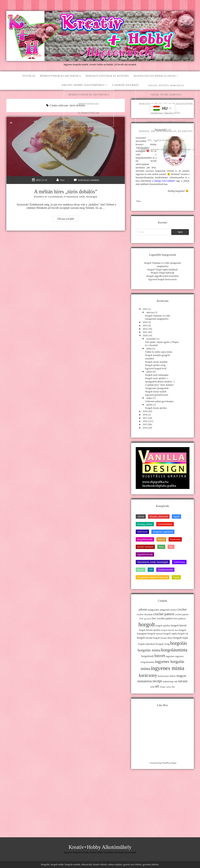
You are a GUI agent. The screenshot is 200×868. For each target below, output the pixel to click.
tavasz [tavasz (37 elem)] (183, 681)
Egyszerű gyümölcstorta (157, 395)
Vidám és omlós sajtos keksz (159, 352)
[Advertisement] (162, 798)
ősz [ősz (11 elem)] (173, 687)
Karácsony (175, 539)
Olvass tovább (68, 219)
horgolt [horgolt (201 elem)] (147, 624)
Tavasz (141, 570)
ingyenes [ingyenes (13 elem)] (170, 656)
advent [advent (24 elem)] (143, 609)
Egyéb (176, 516)
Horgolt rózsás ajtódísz (156, 408)
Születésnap (179, 562)
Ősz (171, 547)
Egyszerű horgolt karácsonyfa (162, 279)
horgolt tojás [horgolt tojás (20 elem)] (181, 638)
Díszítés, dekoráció (159, 516)
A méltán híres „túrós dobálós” (66, 192)
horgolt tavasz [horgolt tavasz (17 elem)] (145, 638)
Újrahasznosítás (165, 570)
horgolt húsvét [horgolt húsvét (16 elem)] (179, 625)
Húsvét (161, 539)
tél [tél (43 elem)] (157, 686)
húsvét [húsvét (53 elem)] (160, 656)
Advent (141, 516)
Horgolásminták (145, 539)
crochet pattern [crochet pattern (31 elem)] (164, 614)
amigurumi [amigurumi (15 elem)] (153, 610)
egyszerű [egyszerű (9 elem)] (147, 619)
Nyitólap (29, 76)
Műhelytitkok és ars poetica (60, 76)
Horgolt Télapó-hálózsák (163, 273)
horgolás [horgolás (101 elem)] (179, 643)
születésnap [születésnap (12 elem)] (168, 681)
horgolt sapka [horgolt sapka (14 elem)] (170, 634)
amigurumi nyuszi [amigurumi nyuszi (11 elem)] (168, 610)
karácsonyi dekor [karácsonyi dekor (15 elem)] (167, 676)
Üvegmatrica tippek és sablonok (153, 577)
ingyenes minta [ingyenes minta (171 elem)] (167, 668)
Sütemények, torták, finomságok (82, 197)
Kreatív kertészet (145, 547)
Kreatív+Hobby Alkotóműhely (83, 85)
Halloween (142, 532)
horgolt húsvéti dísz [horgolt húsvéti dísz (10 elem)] (170, 630)
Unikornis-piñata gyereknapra (159, 401)
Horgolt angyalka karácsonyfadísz (162, 276)
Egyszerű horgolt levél (156, 369)
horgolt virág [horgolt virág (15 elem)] (163, 644)
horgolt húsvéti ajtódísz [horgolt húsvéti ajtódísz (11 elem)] (150, 630)
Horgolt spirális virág (155, 365)
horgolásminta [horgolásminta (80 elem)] (174, 650)
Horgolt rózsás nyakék (156, 392)
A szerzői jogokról (125, 85)
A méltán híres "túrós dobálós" (160, 385)
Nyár (161, 547)
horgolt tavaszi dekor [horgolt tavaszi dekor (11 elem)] (163, 638)
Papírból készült (145, 554)
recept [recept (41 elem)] (157, 681)
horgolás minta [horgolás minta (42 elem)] (149, 650)
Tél (151, 570)
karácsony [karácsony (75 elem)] (148, 675)
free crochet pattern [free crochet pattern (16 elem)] (162, 618)
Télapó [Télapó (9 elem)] (162, 687)
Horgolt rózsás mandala (156, 362)
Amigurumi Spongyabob (157, 388)
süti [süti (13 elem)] (176, 681)
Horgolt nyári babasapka (157, 375)
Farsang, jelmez (145, 524)
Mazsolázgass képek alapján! (155, 76)
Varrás (176, 577)
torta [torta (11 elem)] (153, 687)
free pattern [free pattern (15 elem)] (179, 618)
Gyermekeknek (55, 197)
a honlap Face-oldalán (163, 181)
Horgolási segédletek (163, 532)
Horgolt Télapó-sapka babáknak (162, 270)
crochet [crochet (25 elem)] (182, 609)
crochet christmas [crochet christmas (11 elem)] (145, 614)
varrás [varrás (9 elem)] (169, 687)
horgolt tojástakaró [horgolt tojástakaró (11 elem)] (147, 644)
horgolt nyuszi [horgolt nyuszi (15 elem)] (155, 634)
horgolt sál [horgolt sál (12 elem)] (183, 634)
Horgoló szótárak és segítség (107, 76)
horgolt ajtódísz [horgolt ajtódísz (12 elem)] (163, 626)
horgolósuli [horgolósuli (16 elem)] (148, 656)
